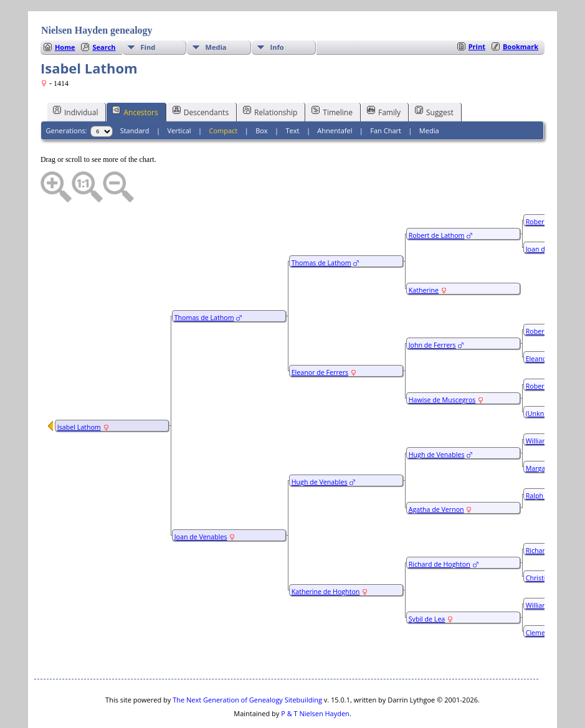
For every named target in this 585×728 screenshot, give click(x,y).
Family (384, 74)
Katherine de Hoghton (326, 554)
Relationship (270, 74)
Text (293, 93)
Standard (135, 93)
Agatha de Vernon (436, 472)
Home (65, 10)
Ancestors (135, 74)
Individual (76, 74)
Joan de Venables (201, 499)
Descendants (201, 74)
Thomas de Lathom (204, 280)
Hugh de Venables (320, 445)
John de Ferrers (432, 308)
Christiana (541, 541)
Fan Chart (386, 93)
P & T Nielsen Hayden (315, 676)
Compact (223, 93)
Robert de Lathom (437, 198)
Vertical (179, 93)
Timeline (332, 74)
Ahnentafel (335, 93)
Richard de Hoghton (440, 527)
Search (104, 10)
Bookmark (521, 9)
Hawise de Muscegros (442, 362)
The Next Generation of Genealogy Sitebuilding (247, 662)
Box (261, 93)
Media (216, 10)
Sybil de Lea (427, 582)
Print (477, 9)
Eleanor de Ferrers (320, 335)
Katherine (424, 253)
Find (148, 10)
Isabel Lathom (79, 390)
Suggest (434, 74)
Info (277, 10)
